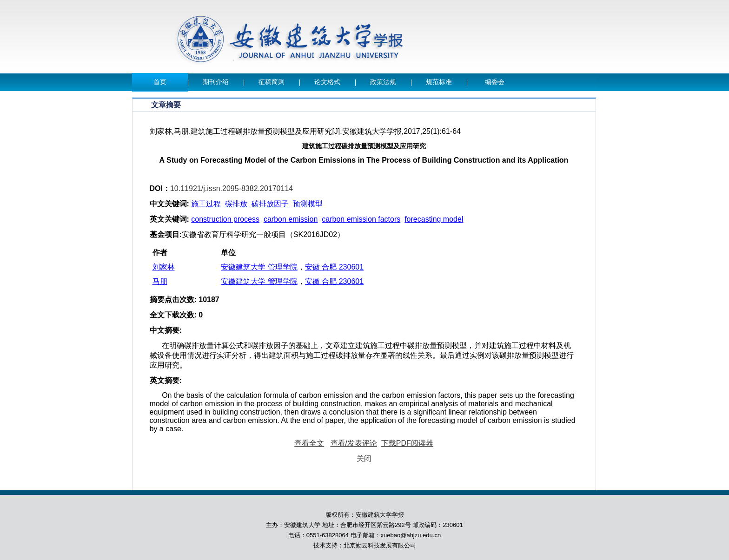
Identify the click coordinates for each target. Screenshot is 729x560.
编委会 (495, 82)
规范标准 (439, 82)
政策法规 (383, 82)
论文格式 (327, 82)
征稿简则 (272, 82)
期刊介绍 (216, 82)
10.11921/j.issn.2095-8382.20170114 (232, 188)
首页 (160, 82)
